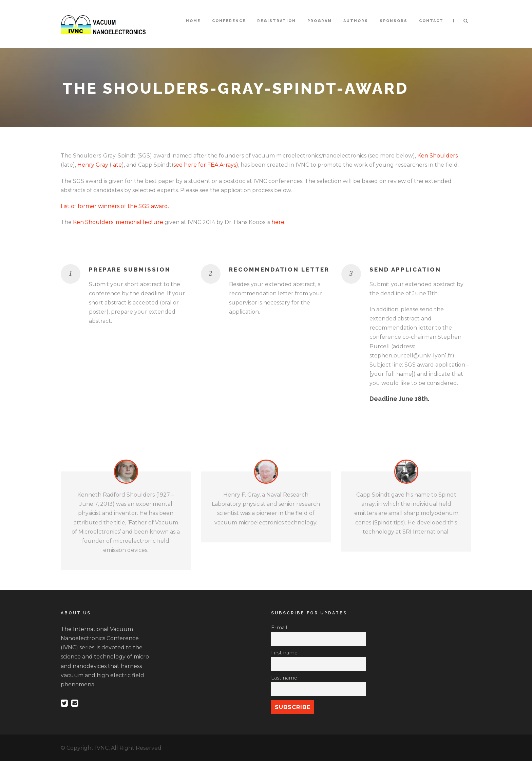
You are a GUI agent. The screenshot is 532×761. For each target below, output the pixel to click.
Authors (356, 21)
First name (284, 653)
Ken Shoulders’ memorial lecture (118, 222)
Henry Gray (93, 165)
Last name (284, 678)
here (278, 222)
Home (193, 21)
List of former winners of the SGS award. (115, 206)
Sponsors (394, 21)
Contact (431, 21)
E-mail (279, 628)
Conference (229, 21)
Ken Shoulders (438, 156)
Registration (277, 21)
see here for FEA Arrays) (206, 165)
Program (320, 21)
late (117, 165)
